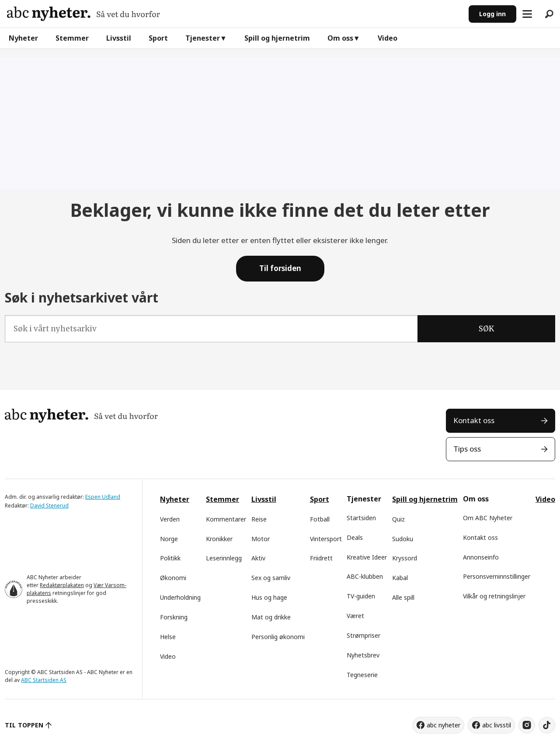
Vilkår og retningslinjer (494, 596)
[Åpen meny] (527, 14)
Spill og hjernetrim (277, 38)
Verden (170, 519)
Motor (261, 539)
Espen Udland (103, 497)
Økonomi (173, 578)
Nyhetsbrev (363, 655)
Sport (158, 38)
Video (388, 38)
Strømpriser (363, 635)
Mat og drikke (271, 617)
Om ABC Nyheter (488, 518)
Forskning (174, 617)
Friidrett (321, 558)
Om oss (340, 38)
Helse (168, 637)
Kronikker (219, 539)
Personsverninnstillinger (497, 576)
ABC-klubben (365, 576)
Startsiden (361, 518)
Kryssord (405, 558)
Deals (355, 537)
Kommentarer (226, 519)
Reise (259, 519)
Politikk (170, 558)
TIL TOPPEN (24, 725)
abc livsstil (497, 725)
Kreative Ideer (367, 557)
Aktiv (258, 558)
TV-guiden (361, 596)
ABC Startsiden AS (44, 680)
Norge (169, 539)
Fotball (320, 519)
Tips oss (467, 449)
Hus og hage (269, 597)
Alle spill (403, 597)
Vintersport (326, 539)
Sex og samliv (271, 578)
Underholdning (180, 597)
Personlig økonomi (278, 637)
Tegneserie (362, 675)
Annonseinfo (481, 557)
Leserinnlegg (224, 558)
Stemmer (72, 38)
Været (355, 616)
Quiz (398, 519)
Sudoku (403, 539)
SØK (486, 329)
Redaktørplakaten (62, 585)
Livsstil (119, 38)
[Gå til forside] (83, 14)
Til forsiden (280, 268)
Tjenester (203, 38)
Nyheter (23, 38)
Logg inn (492, 14)
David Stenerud (49, 506)
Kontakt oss (474, 420)
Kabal (400, 578)
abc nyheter (443, 725)
